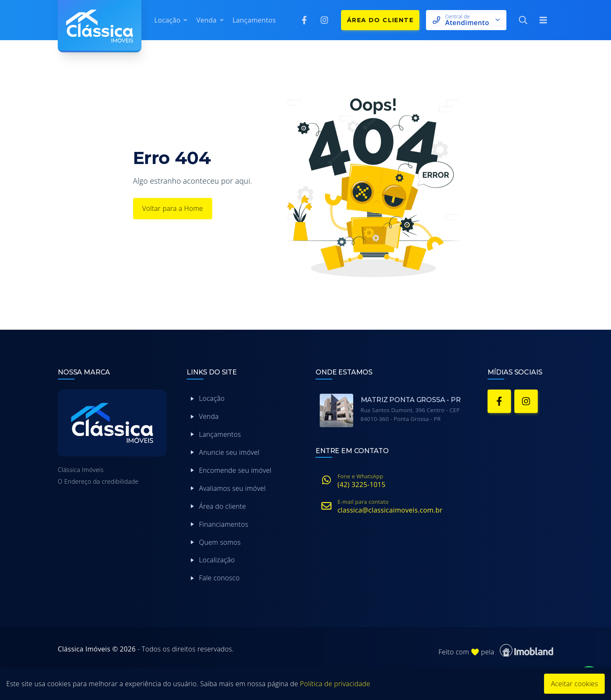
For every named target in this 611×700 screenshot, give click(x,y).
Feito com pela (496, 650)
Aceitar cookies (574, 684)
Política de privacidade (335, 684)
